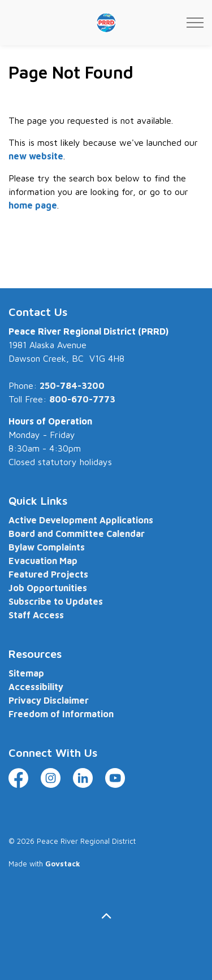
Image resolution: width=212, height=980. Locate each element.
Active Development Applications (81, 520)
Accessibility (36, 687)
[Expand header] (195, 23)
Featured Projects (48, 574)
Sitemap (26, 673)
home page (33, 205)
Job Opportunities (48, 588)
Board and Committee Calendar (77, 534)
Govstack (63, 864)
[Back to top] (106, 916)
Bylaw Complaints (47, 547)
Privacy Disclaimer (49, 700)
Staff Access (36, 615)
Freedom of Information (61, 714)
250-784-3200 (72, 385)
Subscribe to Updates (56, 601)
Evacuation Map (43, 561)
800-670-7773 (82, 399)
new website (36, 156)
